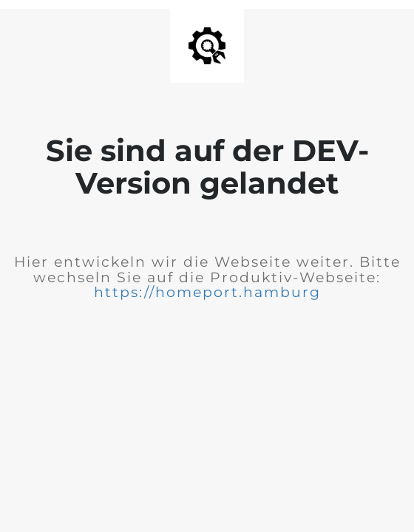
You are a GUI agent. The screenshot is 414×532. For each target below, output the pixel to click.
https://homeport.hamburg (207, 292)
